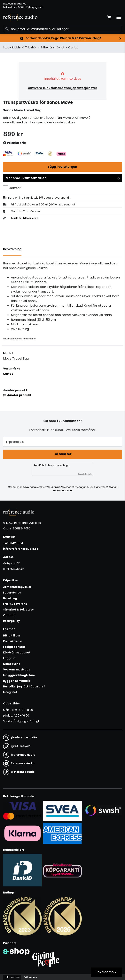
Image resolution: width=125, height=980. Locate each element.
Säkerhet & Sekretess (18, 610)
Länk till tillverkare (25, 218)
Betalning (10, 598)
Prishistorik (15, 143)
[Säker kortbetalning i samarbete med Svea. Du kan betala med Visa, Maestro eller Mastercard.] (22, 811)
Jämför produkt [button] (17, 395)
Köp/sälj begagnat (17, 652)
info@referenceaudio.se (21, 549)
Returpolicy (11, 621)
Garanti (9, 615)
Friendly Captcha (85, 474)
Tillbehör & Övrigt (53, 47)
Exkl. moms (30, 977)
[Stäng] (120, 38)
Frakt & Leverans (15, 604)
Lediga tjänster (14, 647)
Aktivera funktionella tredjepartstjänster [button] (62, 88)
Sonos (8, 374)
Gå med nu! (63, 454)
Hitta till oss (12, 635)
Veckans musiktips (17, 669)
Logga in (9, 658)
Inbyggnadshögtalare (19, 675)
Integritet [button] (10, 692)
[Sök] (62, 29)
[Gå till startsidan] (20, 17)
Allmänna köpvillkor (17, 587)
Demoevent (12, 664)
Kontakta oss (13, 641)
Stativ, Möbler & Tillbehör (20, 47)
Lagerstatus (12, 593)
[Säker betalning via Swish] (103, 811)
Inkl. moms (12, 977)
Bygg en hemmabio (17, 681)
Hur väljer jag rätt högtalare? (24, 686)
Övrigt (73, 47)
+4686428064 (13, 543)
